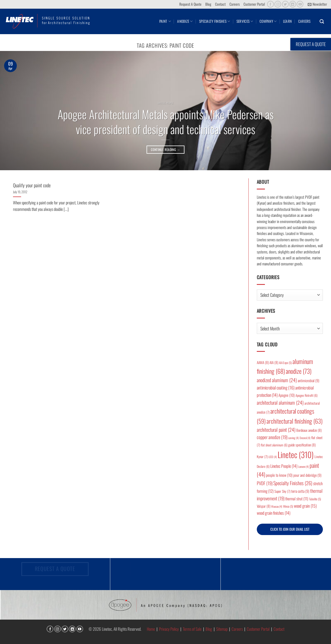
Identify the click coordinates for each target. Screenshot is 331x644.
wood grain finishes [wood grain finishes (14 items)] (274, 513)
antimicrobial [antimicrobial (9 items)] (309, 381)
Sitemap (222, 629)
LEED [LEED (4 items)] (273, 457)
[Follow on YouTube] (300, 4)
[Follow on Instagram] (278, 4)
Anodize (185, 21)
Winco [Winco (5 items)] (288, 506)
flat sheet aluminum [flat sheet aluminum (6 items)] (274, 445)
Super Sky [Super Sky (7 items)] (282, 491)
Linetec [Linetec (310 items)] (296, 454)
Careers (235, 4)
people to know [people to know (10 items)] (279, 475)
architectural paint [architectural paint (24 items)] (276, 430)
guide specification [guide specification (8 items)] (302, 445)
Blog (208, 4)
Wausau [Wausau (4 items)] (277, 506)
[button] (317, 4)
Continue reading (165, 149)
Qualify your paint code (32, 185)
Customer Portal (254, 4)
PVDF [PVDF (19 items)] (265, 483)
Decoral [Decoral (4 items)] (305, 438)
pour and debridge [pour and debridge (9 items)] (307, 475)
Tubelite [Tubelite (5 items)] (315, 499)
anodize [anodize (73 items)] (299, 371)
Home (151, 629)
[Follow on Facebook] (270, 4)
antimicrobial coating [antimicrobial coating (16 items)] (276, 388)
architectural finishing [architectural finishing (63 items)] (295, 421)
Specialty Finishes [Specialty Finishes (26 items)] (293, 483)
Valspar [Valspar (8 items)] (264, 506)
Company (268, 21)
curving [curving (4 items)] (293, 438)
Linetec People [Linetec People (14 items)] (284, 466)
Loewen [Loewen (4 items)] (304, 466)
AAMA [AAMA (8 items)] (263, 362)
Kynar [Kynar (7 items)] (262, 457)
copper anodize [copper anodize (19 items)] (272, 437)
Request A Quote (190, 4)
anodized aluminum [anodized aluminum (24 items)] (277, 380)
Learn (287, 21)
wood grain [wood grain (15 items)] (305, 506)
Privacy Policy (169, 629)
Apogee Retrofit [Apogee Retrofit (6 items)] (306, 395)
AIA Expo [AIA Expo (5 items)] (285, 363)
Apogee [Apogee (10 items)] (287, 395)
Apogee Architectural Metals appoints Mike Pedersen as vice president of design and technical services (166, 122)
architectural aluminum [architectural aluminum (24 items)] (280, 402)
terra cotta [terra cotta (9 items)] (300, 491)
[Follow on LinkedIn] (293, 4)
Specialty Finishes (215, 21)
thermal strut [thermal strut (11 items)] (297, 499)
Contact (220, 4)
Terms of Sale (192, 629)
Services (245, 21)
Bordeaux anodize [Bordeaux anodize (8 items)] (309, 430)
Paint (165, 21)
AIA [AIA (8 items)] (274, 362)
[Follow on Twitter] (285, 4)
